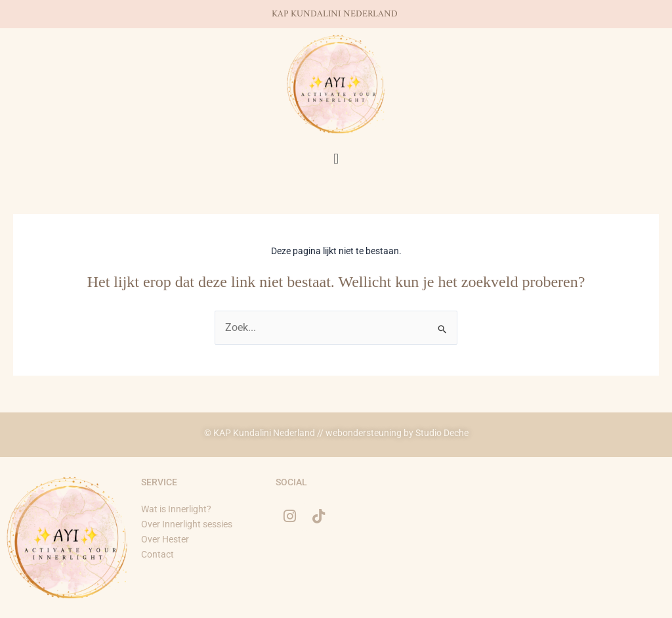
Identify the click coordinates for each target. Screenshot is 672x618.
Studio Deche (442, 433)
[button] (336, 159)
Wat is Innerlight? (176, 509)
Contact (157, 554)
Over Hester (166, 539)
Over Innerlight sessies (187, 524)
